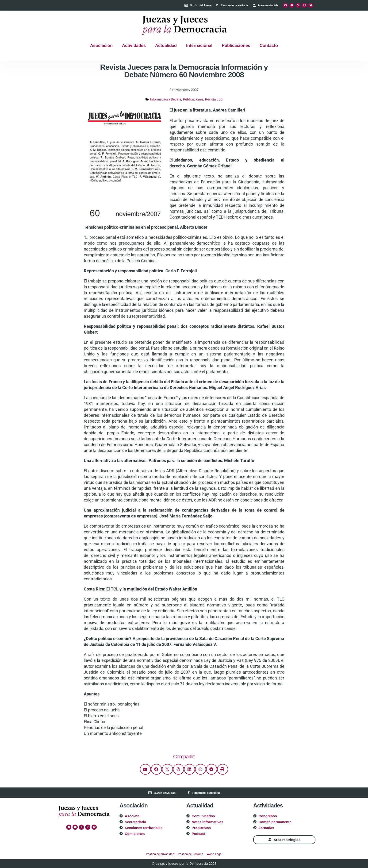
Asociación (101, 46)
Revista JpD (214, 99)
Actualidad (166, 46)
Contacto (269, 46)
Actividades (134, 46)
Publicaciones (236, 46)
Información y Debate (166, 99)
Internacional (199, 46)
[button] (145, 769)
